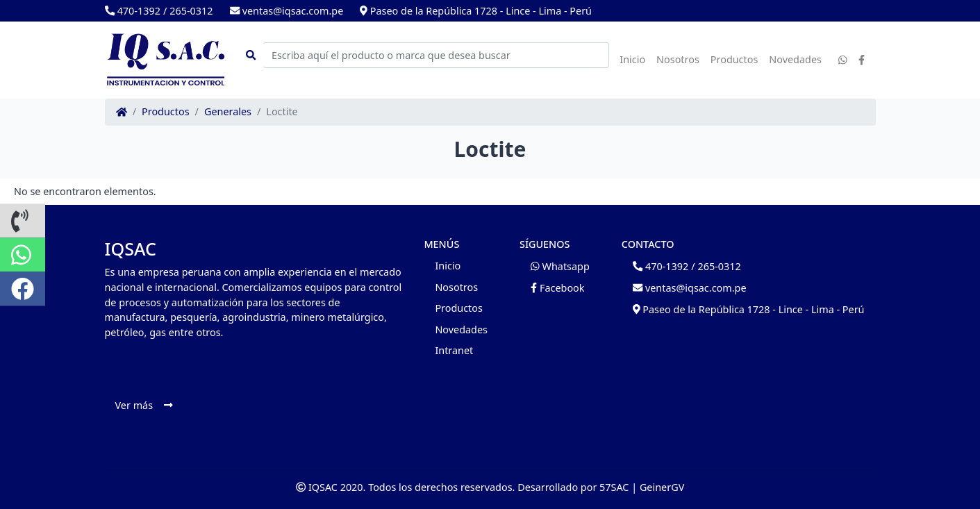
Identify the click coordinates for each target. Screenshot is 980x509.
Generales (228, 112)
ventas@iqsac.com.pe (287, 11)
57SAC (614, 487)
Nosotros (678, 59)
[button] (23, 220)
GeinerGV (662, 487)
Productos (734, 59)
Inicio (632, 59)
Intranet (454, 350)
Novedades (795, 59)
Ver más (144, 405)
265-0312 (191, 11)
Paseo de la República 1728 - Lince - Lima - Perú (476, 11)
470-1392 (133, 11)
